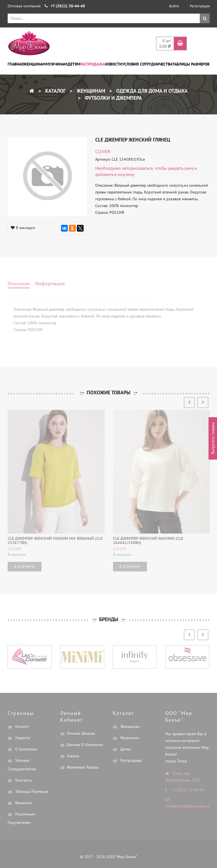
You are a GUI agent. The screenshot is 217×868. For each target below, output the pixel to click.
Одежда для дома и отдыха (151, 91)
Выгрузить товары (213, 438)
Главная (16, 64)
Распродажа (92, 64)
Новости (113, 64)
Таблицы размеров (191, 64)
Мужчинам (57, 64)
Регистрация (200, 6)
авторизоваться (137, 168)
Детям (74, 64)
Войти (174, 6)
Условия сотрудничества (147, 64)
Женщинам (34, 64)
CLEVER (103, 151)
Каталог (55, 91)
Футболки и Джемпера (113, 98)
